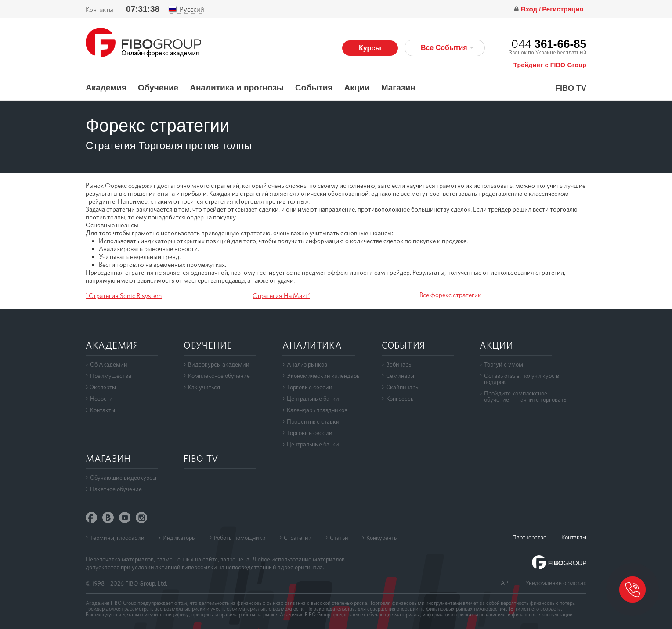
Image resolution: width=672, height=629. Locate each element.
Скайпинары (403, 387)
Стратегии (298, 538)
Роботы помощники (240, 538)
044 (549, 44)
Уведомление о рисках (556, 583)
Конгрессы (400, 399)
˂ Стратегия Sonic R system (124, 296)
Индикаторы (179, 538)
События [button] (314, 88)
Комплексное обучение (219, 376)
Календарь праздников (317, 410)
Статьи (339, 538)
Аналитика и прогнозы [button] (237, 88)
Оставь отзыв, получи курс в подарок (522, 379)
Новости (101, 399)
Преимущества (111, 376)
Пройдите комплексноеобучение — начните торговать (525, 396)
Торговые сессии (310, 387)
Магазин (398, 88)
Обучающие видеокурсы (123, 478)
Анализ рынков (307, 364)
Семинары (400, 376)
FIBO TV (571, 88)
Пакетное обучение (116, 489)
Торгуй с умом (504, 364)
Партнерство (529, 537)
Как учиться (204, 387)
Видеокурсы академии (219, 364)
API (505, 583)
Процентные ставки (313, 421)
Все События (447, 48)
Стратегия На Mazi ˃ (281, 296)
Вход (530, 9)
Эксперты (103, 387)
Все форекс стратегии (450, 295)
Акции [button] (357, 88)
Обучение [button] (158, 88)
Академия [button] (106, 88)
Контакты (99, 10)
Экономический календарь (323, 376)
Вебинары (399, 364)
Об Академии (109, 364)
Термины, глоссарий (117, 538)
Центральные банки (313, 399)
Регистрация (563, 9)
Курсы (370, 48)
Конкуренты (382, 538)
